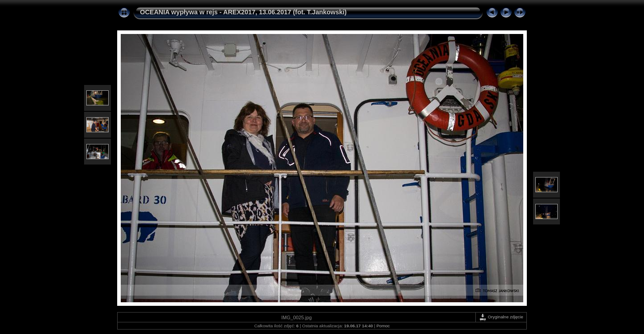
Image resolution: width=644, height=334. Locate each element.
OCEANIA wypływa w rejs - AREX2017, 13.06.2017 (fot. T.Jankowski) (243, 12)
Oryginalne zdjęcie (501, 317)
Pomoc (383, 326)
